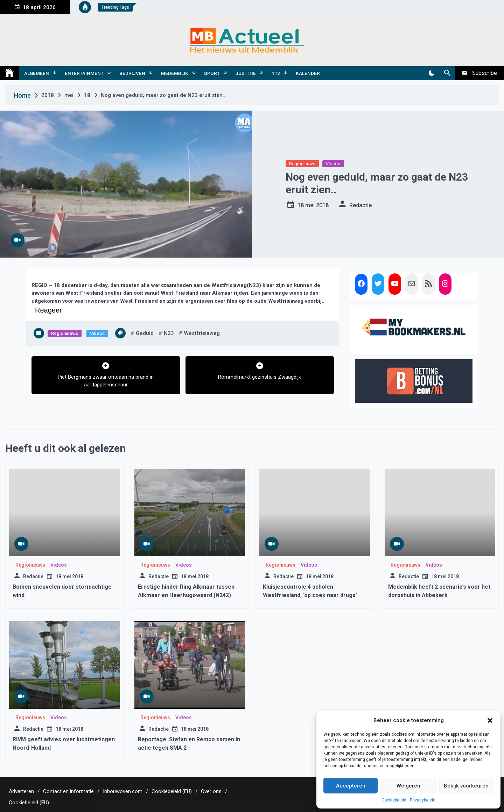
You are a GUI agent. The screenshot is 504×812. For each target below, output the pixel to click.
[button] (490, 720)
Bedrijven (132, 73)
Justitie (246, 73)
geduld (145, 333)
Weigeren (408, 786)
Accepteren (351, 786)
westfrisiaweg (202, 333)
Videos (333, 164)
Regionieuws (302, 164)
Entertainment (84, 73)
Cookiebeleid (394, 800)
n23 (169, 333)
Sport (212, 73)
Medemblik (175, 73)
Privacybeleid (423, 800)
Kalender (308, 73)
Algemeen (37, 73)
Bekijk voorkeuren (466, 786)
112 (276, 73)
